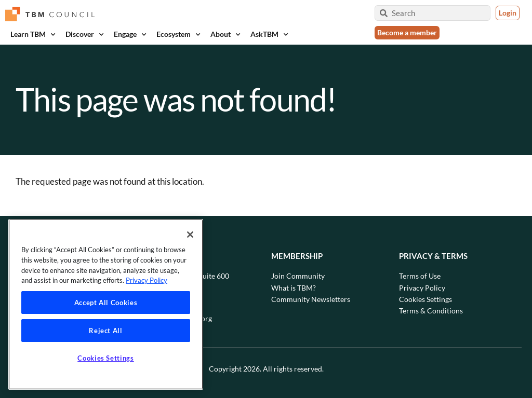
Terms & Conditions (431, 311)
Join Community (298, 276)
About (225, 35)
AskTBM (269, 35)
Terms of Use (420, 276)
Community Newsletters (311, 299)
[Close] (190, 235)
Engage (130, 35)
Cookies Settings (425, 299)
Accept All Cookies (106, 303)
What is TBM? (294, 288)
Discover (84, 35)
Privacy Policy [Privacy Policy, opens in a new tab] (147, 280)
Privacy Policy (422, 288)
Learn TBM (33, 35)
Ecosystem (178, 35)
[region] (106, 304)
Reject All (106, 331)
